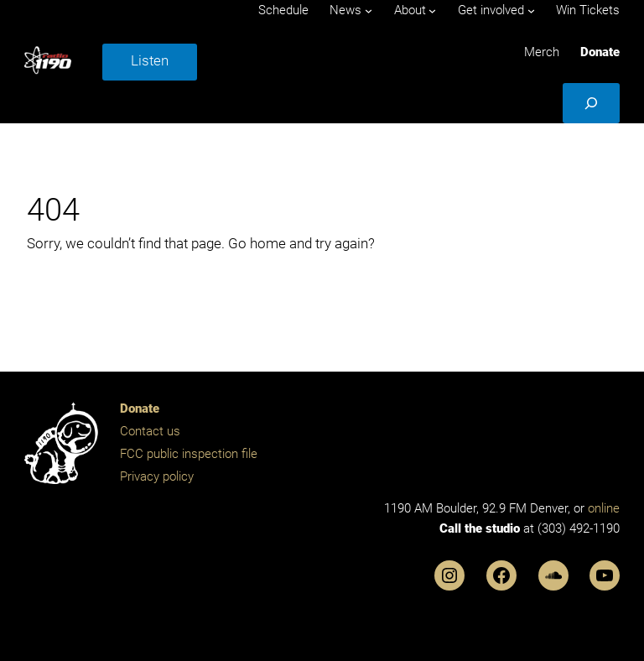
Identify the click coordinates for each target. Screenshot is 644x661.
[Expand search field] (591, 103)
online (604, 508)
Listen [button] (150, 60)
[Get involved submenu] (531, 10)
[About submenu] (432, 10)
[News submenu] (369, 10)
